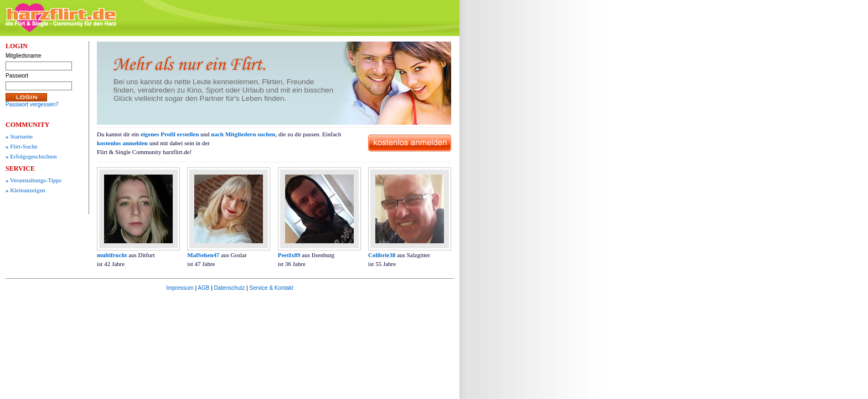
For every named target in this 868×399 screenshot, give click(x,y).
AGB (203, 288)
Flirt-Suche (22, 146)
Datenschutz (230, 288)
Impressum (180, 288)
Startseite (19, 136)
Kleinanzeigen (25, 190)
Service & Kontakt (271, 288)
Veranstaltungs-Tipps (33, 180)
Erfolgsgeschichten (31, 156)
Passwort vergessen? (32, 104)
